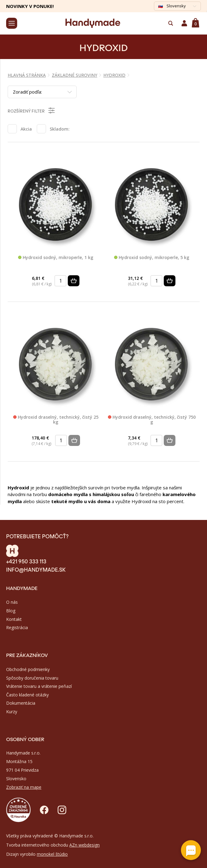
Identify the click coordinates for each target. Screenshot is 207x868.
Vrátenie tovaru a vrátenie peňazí (39, 686)
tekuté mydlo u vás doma (81, 501)
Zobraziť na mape (24, 787)
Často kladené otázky (27, 695)
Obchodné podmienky (28, 669)
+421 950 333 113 (26, 561)
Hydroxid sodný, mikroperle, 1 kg (56, 258)
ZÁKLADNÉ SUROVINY (75, 75)
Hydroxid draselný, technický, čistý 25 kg (56, 420)
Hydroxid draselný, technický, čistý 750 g (152, 420)
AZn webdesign (84, 845)
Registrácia (17, 627)
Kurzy (12, 712)
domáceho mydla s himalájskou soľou (91, 494)
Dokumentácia (21, 703)
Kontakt (14, 619)
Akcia (26, 129)
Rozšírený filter (32, 110)
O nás (12, 602)
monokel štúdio (52, 854)
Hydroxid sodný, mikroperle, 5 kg (152, 258)
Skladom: (60, 129)
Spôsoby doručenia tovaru (32, 678)
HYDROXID (114, 75)
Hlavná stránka (27, 75)
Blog (11, 611)
